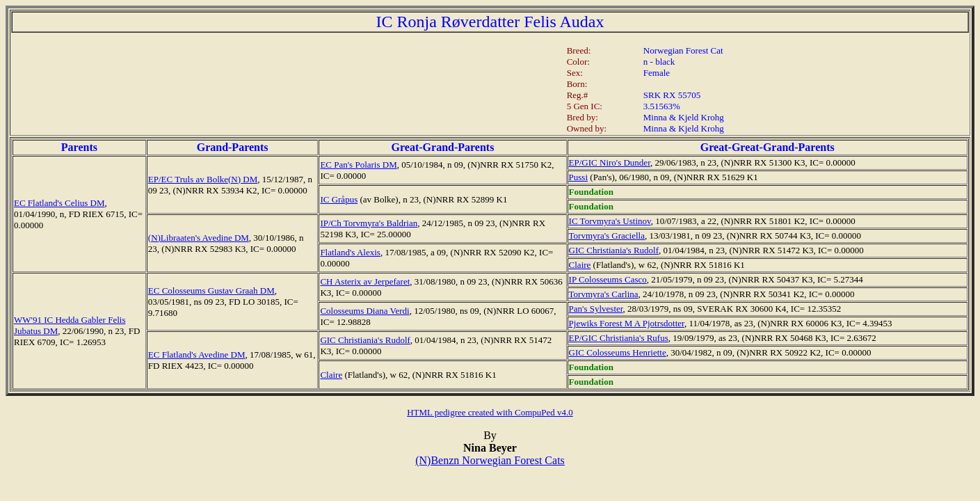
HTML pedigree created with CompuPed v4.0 (490, 412)
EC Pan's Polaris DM (358, 165)
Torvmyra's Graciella (607, 236)
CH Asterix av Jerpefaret (365, 281)
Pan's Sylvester (596, 309)
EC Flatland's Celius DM (59, 203)
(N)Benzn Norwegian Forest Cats (490, 460)
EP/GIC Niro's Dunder (610, 162)
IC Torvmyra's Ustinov (610, 221)
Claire (580, 265)
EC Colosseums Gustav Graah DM (211, 291)
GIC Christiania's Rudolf (614, 250)
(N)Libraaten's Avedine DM (199, 238)
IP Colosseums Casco (608, 279)
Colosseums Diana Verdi (364, 311)
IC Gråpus (339, 199)
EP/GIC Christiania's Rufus (619, 338)
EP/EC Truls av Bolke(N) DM (203, 179)
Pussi (578, 177)
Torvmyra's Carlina (604, 294)
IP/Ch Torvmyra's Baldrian (369, 223)
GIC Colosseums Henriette (618, 352)
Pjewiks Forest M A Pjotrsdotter (627, 323)
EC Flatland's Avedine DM (197, 355)
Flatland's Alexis (350, 252)
